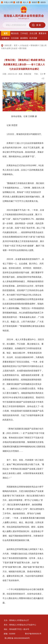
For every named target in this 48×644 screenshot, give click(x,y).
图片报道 (23, 48)
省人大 (26, 2)
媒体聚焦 (24, 38)
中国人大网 (8, 2)
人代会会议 (24, 45)
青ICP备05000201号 (33, 634)
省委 (18, 2)
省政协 (43, 2)
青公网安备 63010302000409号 (17, 638)
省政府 (34, 2)
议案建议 (6, 38)
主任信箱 (15, 38)
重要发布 (42, 33)
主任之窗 (33, 33)
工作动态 (24, 33)
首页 (6, 33)
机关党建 (33, 38)
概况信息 (15, 33)
